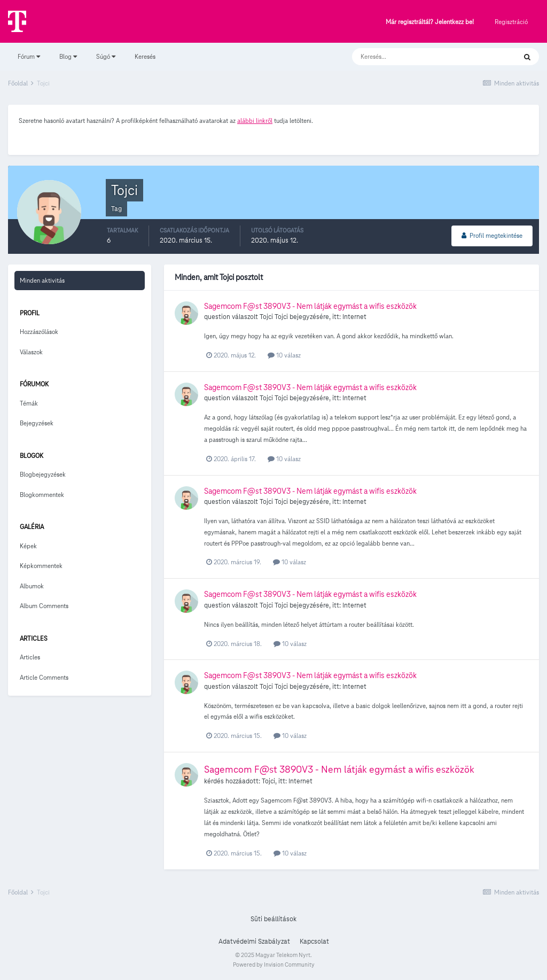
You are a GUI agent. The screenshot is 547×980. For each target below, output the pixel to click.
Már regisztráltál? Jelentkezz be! (430, 22)
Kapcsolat (314, 942)
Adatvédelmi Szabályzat (254, 942)
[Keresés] (423, 57)
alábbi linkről (255, 120)
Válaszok (31, 352)
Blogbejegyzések (43, 474)
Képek (28, 546)
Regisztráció (511, 22)
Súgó (106, 56)
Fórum (29, 56)
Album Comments (44, 606)
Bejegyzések (37, 423)
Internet (354, 317)
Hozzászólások (39, 332)
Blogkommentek (42, 495)
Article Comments (44, 677)
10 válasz (284, 355)
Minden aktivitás (42, 280)
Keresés (145, 56)
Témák (29, 403)
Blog (68, 56)
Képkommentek (41, 566)
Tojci (266, 317)
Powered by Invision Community (274, 965)
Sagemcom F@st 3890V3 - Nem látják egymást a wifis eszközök (310, 306)
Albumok (32, 586)
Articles (30, 657)
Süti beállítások (273, 919)
